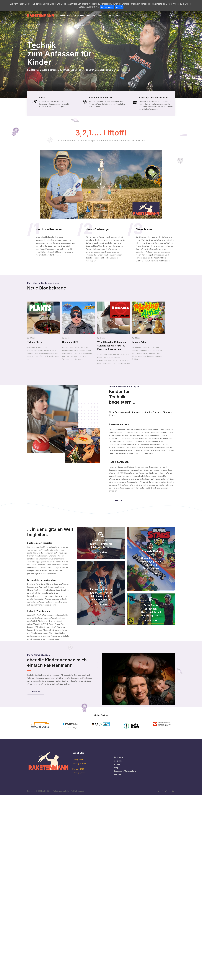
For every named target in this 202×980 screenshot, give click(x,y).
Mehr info (119, 7)
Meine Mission (66, 16)
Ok (102, 7)
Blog (109, 16)
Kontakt (118, 16)
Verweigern (109, 7)
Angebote (91, 16)
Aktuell (101, 16)
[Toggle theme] (172, 16)
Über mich (80, 16)
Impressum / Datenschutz (125, 771)
